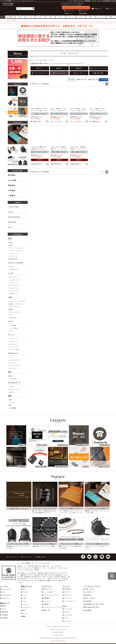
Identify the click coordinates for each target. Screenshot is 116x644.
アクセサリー (81, 17)
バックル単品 (13, 328)
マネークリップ (14, 253)
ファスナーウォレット (16, 248)
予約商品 (12, 190)
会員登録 (84, 13)
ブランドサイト (27, 557)
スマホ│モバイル (14, 307)
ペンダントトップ (14, 360)
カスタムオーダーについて (53, 607)
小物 (50, 17)
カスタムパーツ (14, 383)
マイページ (69, 11)
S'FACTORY (14, 207)
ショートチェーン (14, 347)
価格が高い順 (93, 79)
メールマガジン (70, 601)
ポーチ (11, 315)
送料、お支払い (91, 598)
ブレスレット (13, 368)
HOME (9, 20)
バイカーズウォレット (16, 251)
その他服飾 (12, 408)
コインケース (13, 256)
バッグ (30, 17)
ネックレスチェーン (15, 366)
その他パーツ (13, 392)
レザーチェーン (14, 339)
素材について (48, 589)
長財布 (11, 243)
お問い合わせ (41, 557)
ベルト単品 (12, 325)
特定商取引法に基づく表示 (95, 604)
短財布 (11, 245)
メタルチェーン (14, 341)
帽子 (10, 405)
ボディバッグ (13, 277)
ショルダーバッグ (14, 280)
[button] (100, 84)
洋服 (10, 400)
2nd (10, 227)
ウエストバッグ (14, 291)
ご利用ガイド (90, 592)
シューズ (11, 403)
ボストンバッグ (14, 285)
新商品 (4, 606)
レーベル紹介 (48, 592)
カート (112, 6)
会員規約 (88, 601)
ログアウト (84, 11)
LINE (66, 618)
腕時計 (11, 376)
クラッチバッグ (14, 288)
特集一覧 (47, 610)
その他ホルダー (14, 269)
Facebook (68, 609)
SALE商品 (12, 180)
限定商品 (12, 185)
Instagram (68, 615)
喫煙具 (11, 309)
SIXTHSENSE (14, 217)
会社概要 (88, 610)
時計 (91, 17)
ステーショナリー (14, 312)
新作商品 (10, 17)
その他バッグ (13, 294)
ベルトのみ (12, 379)
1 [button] (104, 84)
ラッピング (47, 601)
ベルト (60, 17)
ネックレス (12, 363)
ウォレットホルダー (16, 263)
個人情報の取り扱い (92, 607)
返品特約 (88, 595)
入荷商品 (12, 196)
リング (11, 357)
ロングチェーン (14, 344)
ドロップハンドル (14, 389)
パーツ (101, 17)
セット (11, 331)
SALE (4, 609)
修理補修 (47, 598)
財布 (20, 17)
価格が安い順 (82, 79)
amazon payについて (51, 595)
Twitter (67, 612)
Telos (11, 212)
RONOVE (12, 222)
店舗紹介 (47, 604)
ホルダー (40, 17)
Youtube (68, 621)
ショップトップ (13, 557)
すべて (41, 68)
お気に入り (98, 9)
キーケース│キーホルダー (17, 301)
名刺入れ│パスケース (16, 304)
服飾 (111, 17)
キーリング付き (14, 350)
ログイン (69, 13)
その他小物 (12, 318)
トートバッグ (13, 283)
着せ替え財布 (13, 259)
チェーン (71, 17)
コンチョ (12, 387)
